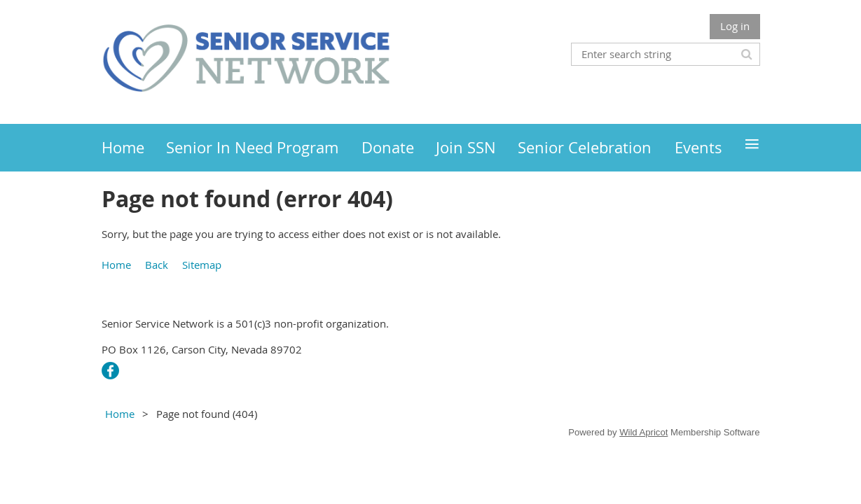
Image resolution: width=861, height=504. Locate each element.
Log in (735, 26)
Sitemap (202, 265)
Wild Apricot (643, 432)
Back (157, 265)
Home (116, 265)
